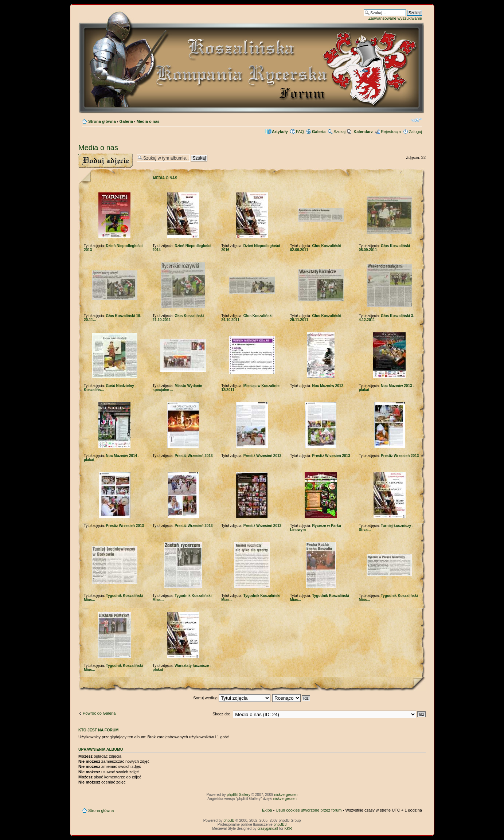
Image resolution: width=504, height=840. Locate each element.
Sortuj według (232, 698)
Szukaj (339, 132)
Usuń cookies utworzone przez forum (308, 810)
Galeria (126, 121)
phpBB (229, 821)
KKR (288, 829)
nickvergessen (286, 795)
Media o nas (148, 121)
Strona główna (102, 121)
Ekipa (267, 810)
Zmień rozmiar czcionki (417, 120)
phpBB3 (280, 825)
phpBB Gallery (238, 795)
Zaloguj (415, 132)
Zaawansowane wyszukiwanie (395, 18)
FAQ (300, 132)
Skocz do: (221, 714)
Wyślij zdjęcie (106, 161)
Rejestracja (391, 132)
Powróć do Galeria (99, 713)
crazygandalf (268, 829)
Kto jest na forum (98, 730)
